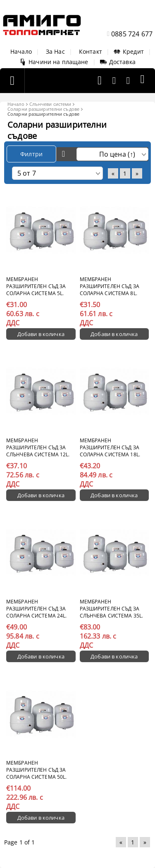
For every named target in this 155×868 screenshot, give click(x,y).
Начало (21, 51)
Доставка (118, 62)
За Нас (55, 51)
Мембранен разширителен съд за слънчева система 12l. (38, 447)
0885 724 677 (132, 34)
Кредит (129, 51)
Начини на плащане (54, 62)
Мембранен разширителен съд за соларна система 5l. (36, 286)
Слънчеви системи (50, 104)
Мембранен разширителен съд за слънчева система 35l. (112, 609)
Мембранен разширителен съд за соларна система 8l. (110, 286)
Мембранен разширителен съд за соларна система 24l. (36, 609)
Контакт (91, 51)
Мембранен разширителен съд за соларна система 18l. (110, 447)
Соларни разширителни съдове (43, 109)
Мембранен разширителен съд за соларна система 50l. (36, 770)
